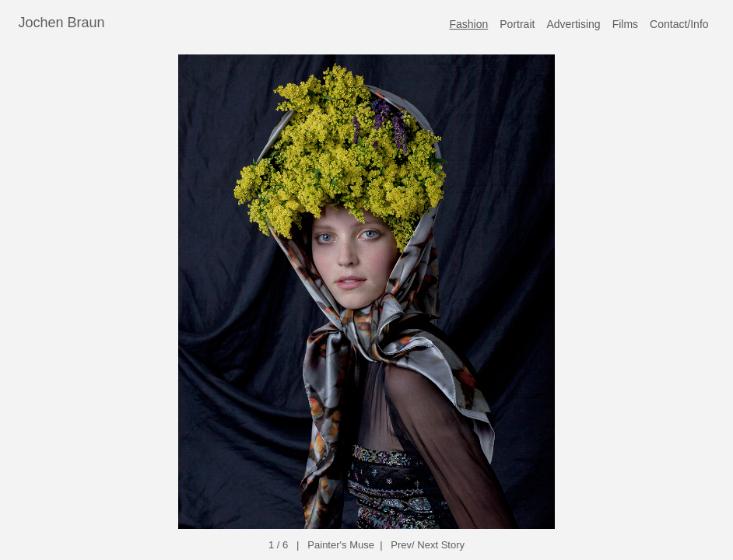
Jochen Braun (62, 23)
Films (625, 24)
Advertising (573, 24)
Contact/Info (679, 24)
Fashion (468, 24)
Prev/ (402, 545)
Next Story (441, 545)
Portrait (517, 24)
